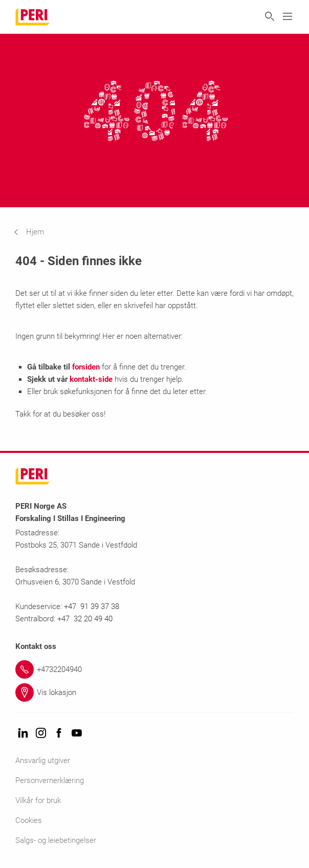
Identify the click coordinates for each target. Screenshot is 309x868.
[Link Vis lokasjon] (154, 692)
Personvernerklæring (50, 780)
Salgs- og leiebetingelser (56, 840)
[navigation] (37, 232)
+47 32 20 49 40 (85, 619)
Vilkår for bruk (38, 800)
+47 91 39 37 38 (93, 606)
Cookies (29, 820)
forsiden (86, 367)
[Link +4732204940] (154, 669)
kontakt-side (91, 379)
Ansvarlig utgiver (43, 761)
